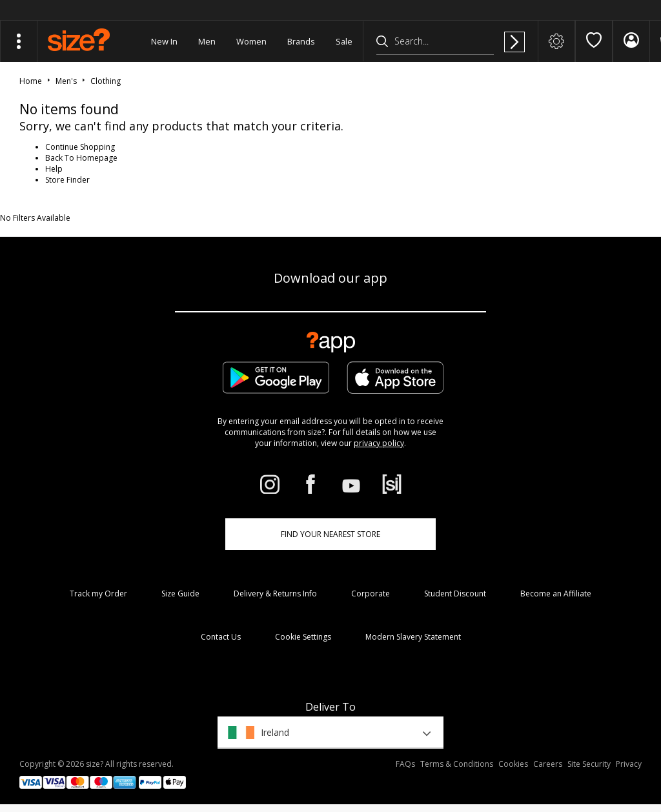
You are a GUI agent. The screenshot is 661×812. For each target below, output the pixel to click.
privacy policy (379, 443)
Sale (344, 41)
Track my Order (98, 594)
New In (164, 41)
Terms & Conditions (457, 764)
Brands (301, 41)
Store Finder (67, 180)
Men (207, 41)
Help (54, 169)
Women (251, 41)
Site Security (589, 764)
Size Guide (180, 594)
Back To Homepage (81, 158)
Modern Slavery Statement (413, 637)
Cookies (513, 764)
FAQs (405, 764)
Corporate (371, 594)
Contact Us (221, 637)
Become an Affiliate (556, 594)
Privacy (629, 764)
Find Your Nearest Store (330, 534)
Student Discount (455, 594)
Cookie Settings (303, 637)
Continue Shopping (80, 147)
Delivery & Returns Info (275, 594)
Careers (548, 764)
